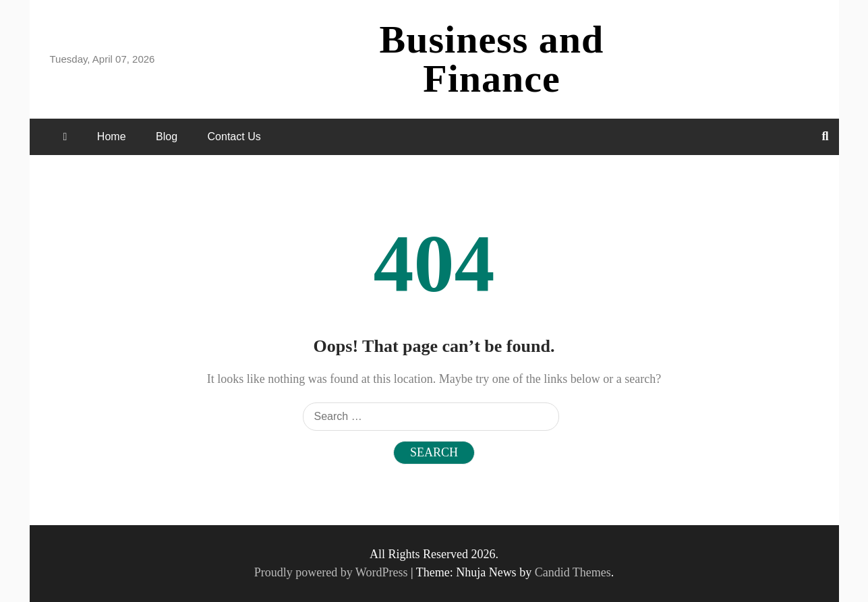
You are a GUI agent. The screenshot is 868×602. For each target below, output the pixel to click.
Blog (167, 137)
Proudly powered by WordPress (332, 572)
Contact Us (234, 137)
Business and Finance (492, 59)
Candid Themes (573, 572)
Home (112, 137)
